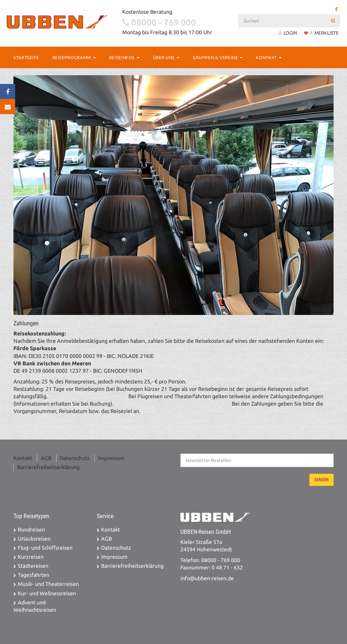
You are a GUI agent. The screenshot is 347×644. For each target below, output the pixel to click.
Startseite (26, 57)
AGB (46, 458)
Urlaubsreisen (34, 539)
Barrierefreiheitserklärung (48, 467)
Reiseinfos (124, 57)
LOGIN (288, 33)
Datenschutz (75, 458)
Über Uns (166, 57)
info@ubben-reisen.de (207, 578)
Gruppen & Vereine (218, 57)
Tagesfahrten (34, 575)
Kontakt (269, 57)
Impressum (111, 458)
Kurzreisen (31, 557)
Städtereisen (33, 566)
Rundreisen (31, 530)
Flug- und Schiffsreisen (45, 548)
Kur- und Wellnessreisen (47, 593)
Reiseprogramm (74, 57)
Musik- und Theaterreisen (48, 584)
